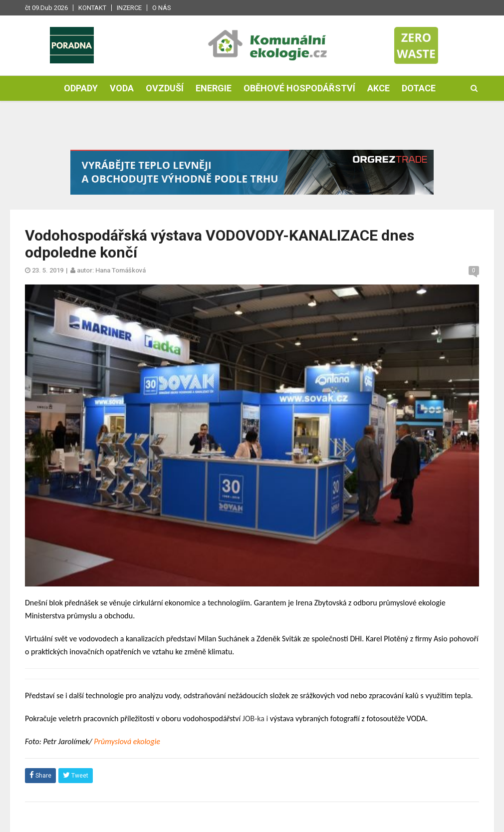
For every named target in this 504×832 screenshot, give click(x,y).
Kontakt (92, 8)
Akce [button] (378, 88)
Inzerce (129, 8)
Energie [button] (214, 88)
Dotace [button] (419, 88)
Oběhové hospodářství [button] (299, 88)
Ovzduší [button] (165, 88)
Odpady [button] (81, 88)
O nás (162, 8)
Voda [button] (122, 88)
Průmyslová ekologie (127, 741)
